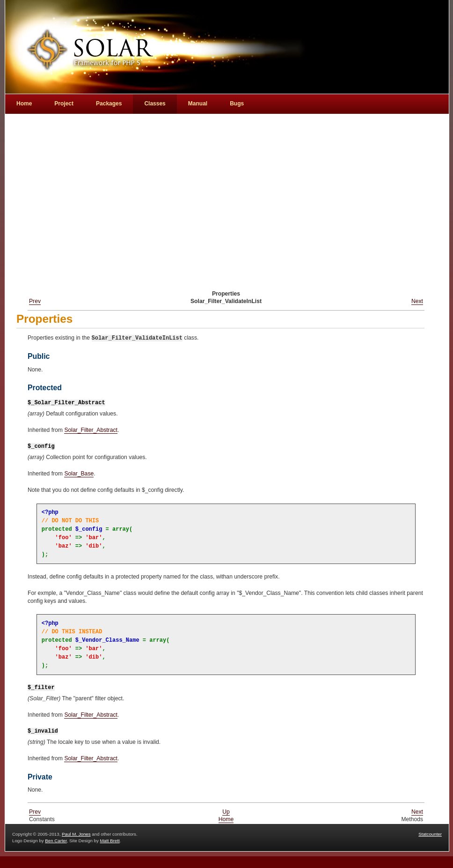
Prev (35, 301)
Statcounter (430, 834)
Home (226, 819)
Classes (155, 104)
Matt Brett (110, 841)
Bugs (237, 104)
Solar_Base (79, 474)
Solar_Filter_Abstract (91, 430)
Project (64, 104)
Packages (109, 104)
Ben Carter (56, 841)
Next (417, 301)
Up (226, 812)
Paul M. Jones (76, 834)
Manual (198, 104)
